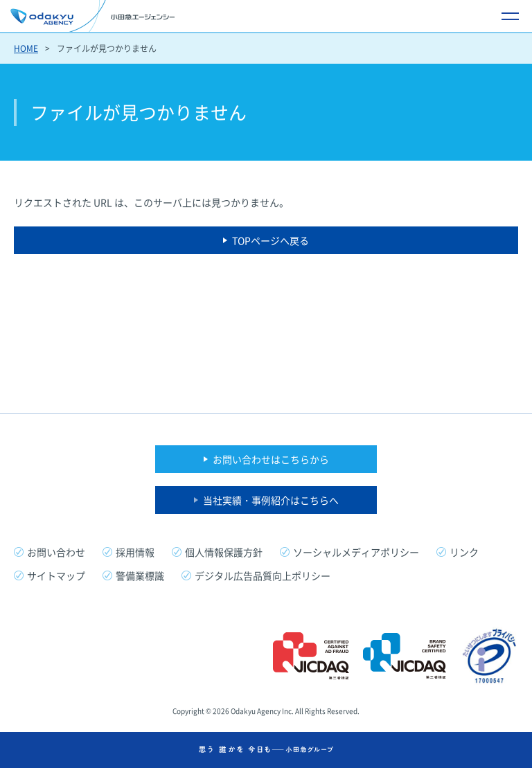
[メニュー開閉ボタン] (510, 16)
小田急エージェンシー (92, 16)
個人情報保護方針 (224, 552)
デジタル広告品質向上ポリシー (263, 575)
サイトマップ (56, 575)
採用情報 (135, 552)
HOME (26, 48)
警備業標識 (140, 575)
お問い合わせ (56, 552)
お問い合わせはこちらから (271, 459)
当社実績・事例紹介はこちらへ (271, 500)
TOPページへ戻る (271, 240)
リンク (464, 552)
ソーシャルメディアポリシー (356, 552)
